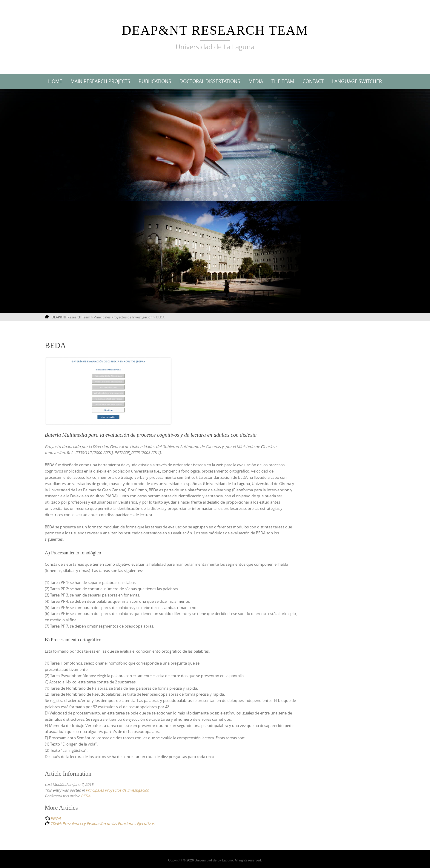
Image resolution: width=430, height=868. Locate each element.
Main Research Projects (100, 81)
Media (256, 81)
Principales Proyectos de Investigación (117, 790)
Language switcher (357, 81)
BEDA (86, 796)
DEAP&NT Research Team (215, 30)
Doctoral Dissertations (210, 81)
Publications (155, 81)
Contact (313, 81)
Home (55, 81)
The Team (283, 81)
